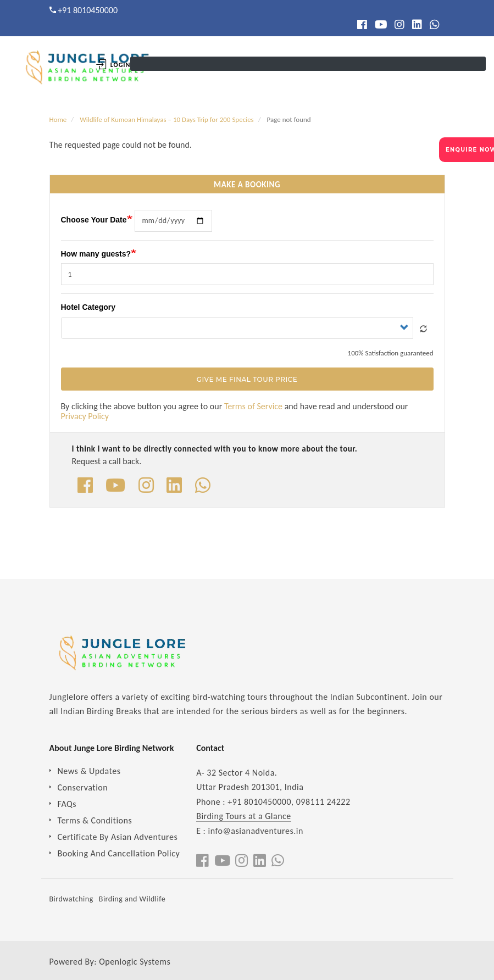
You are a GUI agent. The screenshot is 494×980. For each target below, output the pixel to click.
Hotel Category (88, 307)
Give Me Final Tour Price (247, 380)
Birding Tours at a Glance (244, 816)
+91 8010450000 (88, 10)
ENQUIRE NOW (470, 150)
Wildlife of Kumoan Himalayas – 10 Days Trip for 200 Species (167, 119)
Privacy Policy (85, 416)
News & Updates (89, 771)
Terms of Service (253, 406)
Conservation (83, 787)
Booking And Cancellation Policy (119, 853)
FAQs (67, 804)
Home (58, 119)
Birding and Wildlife (132, 899)
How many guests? (96, 254)
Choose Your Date (94, 219)
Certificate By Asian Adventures (118, 837)
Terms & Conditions (95, 820)
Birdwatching (71, 899)
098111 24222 (323, 802)
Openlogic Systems (135, 962)
